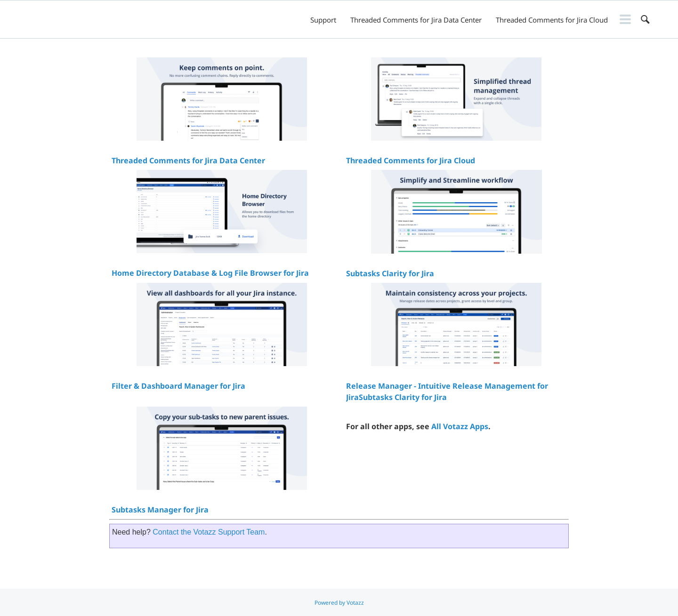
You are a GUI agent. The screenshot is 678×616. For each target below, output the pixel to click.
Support (323, 20)
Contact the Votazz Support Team (209, 532)
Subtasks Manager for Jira (160, 510)
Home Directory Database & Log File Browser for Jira (210, 273)
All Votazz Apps (460, 426)
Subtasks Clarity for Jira (390, 273)
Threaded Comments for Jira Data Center (416, 20)
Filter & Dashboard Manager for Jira (178, 386)
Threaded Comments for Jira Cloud (552, 20)
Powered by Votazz (339, 603)
